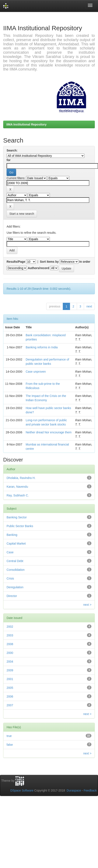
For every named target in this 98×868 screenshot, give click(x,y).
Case (10, 552)
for (9, 160)
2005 (10, 688)
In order (85, 262)
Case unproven (36, 372)
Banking (12, 535)
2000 (10, 653)
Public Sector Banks (20, 526)
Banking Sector (17, 517)
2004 (10, 662)
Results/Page (16, 262)
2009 (10, 670)
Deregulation (15, 587)
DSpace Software (22, 790)
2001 (10, 679)
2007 (10, 705)
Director (12, 596)
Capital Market (16, 544)
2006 (10, 696)
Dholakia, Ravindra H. (21, 478)
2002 (10, 627)
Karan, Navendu (17, 487)
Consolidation (16, 570)
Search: (12, 150)
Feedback (90, 790)
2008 (10, 644)
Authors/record (38, 268)
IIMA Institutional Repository (26, 124)
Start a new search (22, 214)
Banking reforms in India (42, 347)
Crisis (10, 578)
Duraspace (74, 790)
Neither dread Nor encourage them (49, 432)
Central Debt (15, 561)
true (9, 736)
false (10, 745)
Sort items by (49, 262)
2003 (10, 635)
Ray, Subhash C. (18, 495)
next (89, 306)
